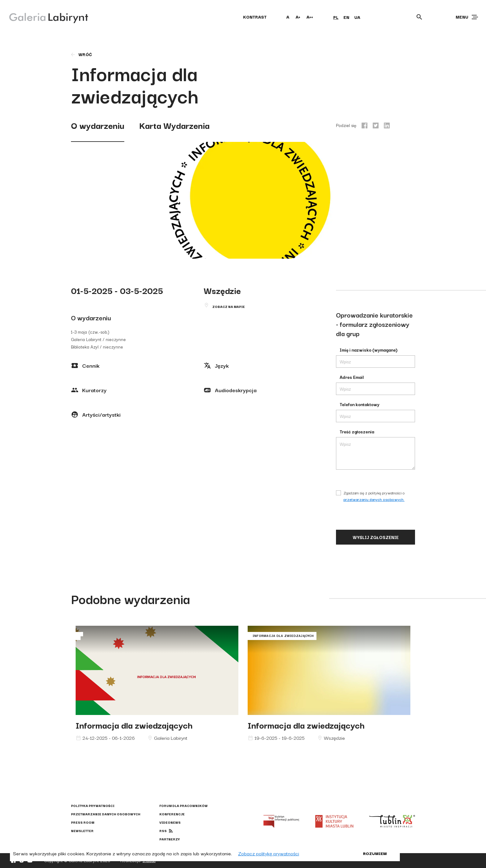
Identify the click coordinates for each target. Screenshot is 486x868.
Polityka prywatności (93, 806)
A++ (310, 17)
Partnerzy (170, 839)
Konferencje (172, 814)
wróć (81, 54)
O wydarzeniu (98, 125)
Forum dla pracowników (183, 806)
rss (163, 831)
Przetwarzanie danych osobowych (106, 814)
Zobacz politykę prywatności (269, 853)
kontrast (255, 17)
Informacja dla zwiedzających (134, 725)
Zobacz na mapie (229, 307)
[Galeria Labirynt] (44, 17)
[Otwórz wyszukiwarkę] (419, 17)
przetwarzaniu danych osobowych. (374, 499)
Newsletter (82, 831)
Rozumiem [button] (375, 853)
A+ (298, 17)
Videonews (170, 822)
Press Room (83, 822)
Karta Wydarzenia (174, 125)
